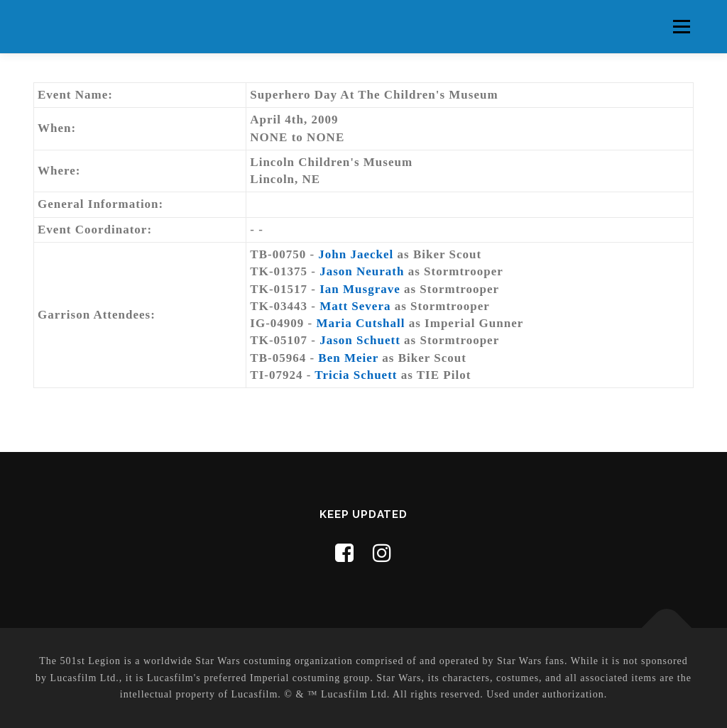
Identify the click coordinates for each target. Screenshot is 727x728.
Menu (681, 27)
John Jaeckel (356, 254)
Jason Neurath (362, 271)
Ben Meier (348, 358)
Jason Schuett (360, 340)
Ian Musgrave (360, 289)
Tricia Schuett (356, 375)
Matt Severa (355, 306)
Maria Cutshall (361, 323)
